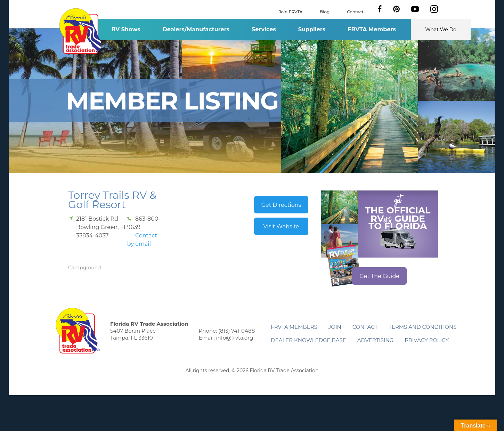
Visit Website (281, 226)
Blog (325, 11)
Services (264, 29)
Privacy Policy (427, 340)
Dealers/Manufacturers (196, 29)
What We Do (441, 30)
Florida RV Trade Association (81, 31)
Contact (355, 11)
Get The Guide (379, 276)
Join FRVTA (291, 11)
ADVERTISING (376, 340)
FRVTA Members (372, 29)
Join (335, 327)
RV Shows (126, 29)
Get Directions (281, 205)
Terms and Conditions (422, 327)
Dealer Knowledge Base (308, 340)
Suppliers (312, 29)
